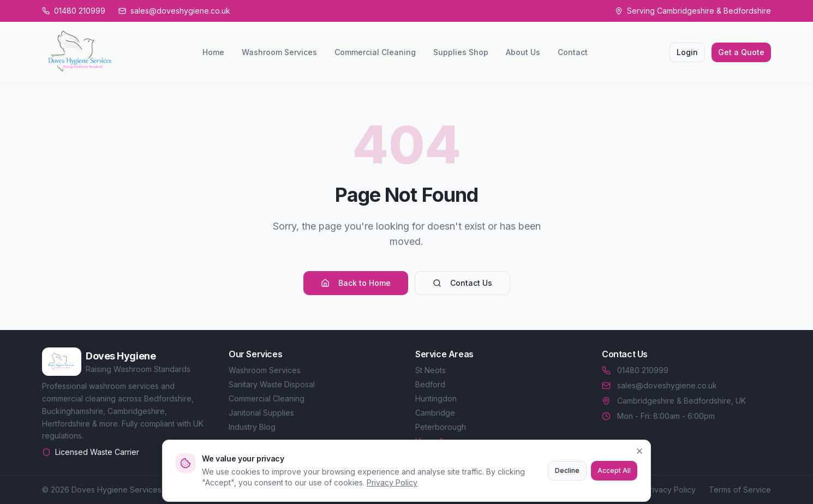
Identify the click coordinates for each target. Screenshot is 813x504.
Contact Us (462, 283)
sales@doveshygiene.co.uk (659, 385)
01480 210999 (635, 370)
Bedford (430, 384)
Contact (573, 52)
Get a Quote (741, 52)
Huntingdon (436, 398)
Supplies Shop (461, 52)
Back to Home (356, 283)
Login (687, 52)
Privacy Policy (670, 490)
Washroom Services (279, 52)
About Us (523, 52)
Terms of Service (740, 490)
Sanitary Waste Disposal (272, 384)
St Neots (431, 370)
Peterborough (441, 427)
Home (213, 52)
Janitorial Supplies (261, 413)
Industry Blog (252, 427)
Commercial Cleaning (375, 52)
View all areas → (445, 441)
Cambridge (435, 413)
